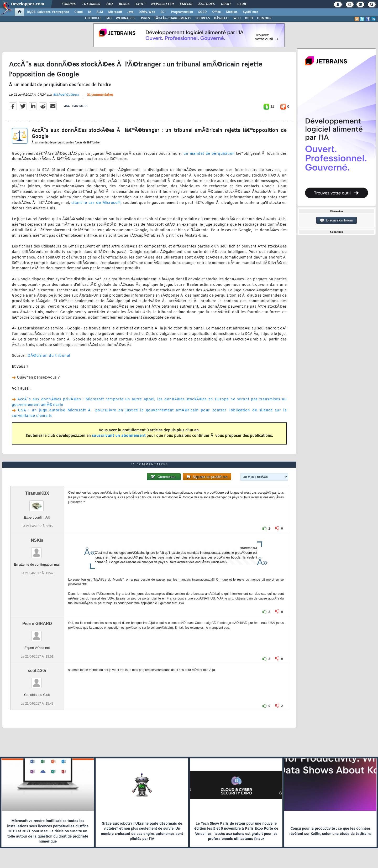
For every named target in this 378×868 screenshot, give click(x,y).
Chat (140, 4)
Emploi (186, 4)
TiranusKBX (37, 493)
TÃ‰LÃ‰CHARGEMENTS (173, 18)
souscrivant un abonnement (119, 436)
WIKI (237, 18)
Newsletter (162, 4)
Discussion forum (337, 220)
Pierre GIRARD (37, 624)
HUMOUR (264, 18)
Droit (226, 4)
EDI (163, 12)
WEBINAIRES (125, 18)
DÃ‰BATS (222, 18)
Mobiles (232, 12)
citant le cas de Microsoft (96, 203)
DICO (249, 18)
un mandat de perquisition (209, 154)
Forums (69, 4)
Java (130, 12)
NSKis (37, 540)
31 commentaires (100, 95)
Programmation (182, 12)
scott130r (37, 671)
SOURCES (203, 18)
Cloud (78, 12)
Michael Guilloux (66, 95)
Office (216, 12)
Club (241, 4)
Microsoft (115, 12)
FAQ (109, 4)
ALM (100, 12)
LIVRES (145, 18)
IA (90, 12)
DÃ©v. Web (147, 12)
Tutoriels (91, 4)
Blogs (124, 4)
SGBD (203, 12)
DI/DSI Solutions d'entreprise (48, 12)
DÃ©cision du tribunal (49, 356)
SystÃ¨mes (251, 12)
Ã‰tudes (207, 4)
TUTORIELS (93, 18)
